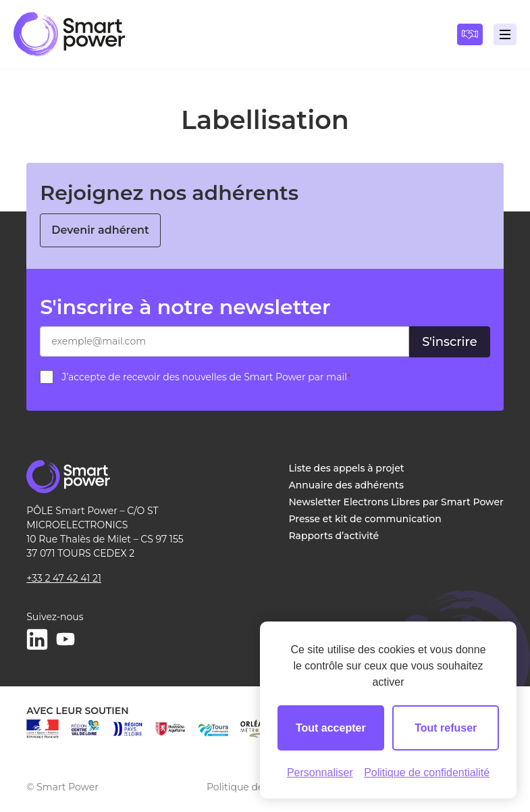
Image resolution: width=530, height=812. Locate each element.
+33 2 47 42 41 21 (64, 578)
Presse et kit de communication (365, 519)
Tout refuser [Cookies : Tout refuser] (446, 728)
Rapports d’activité (334, 536)
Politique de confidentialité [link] (427, 772)
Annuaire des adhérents (346, 485)
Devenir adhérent (100, 230)
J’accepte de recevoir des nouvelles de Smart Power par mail (206, 377)
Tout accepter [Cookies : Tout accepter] (331, 728)
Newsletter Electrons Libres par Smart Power (396, 502)
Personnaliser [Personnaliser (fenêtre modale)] (320, 772)
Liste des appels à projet (347, 468)
